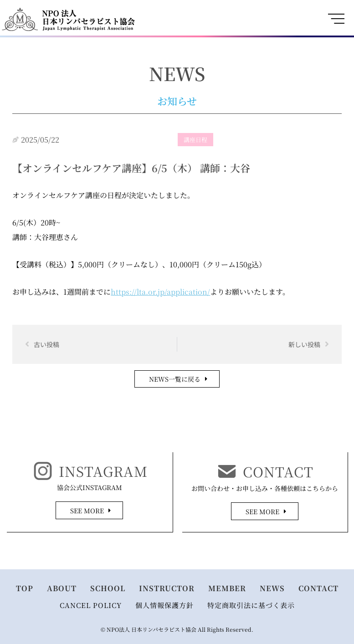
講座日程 (195, 140)
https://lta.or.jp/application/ (160, 292)
